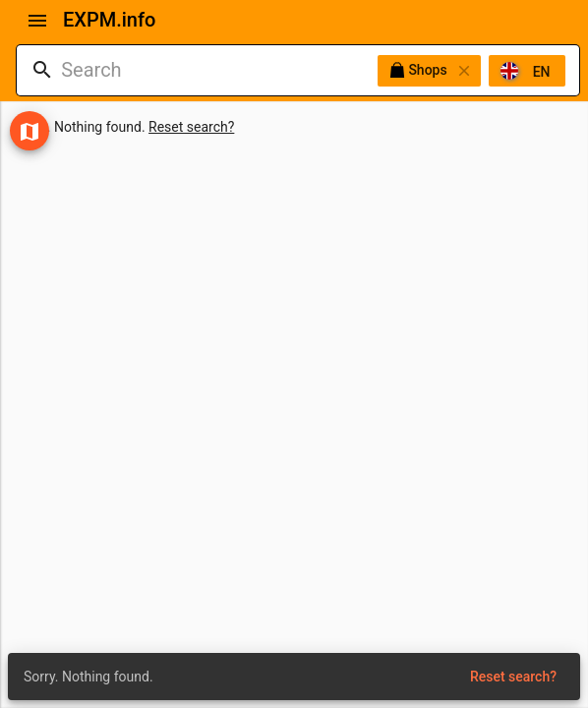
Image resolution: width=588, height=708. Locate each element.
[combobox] (219, 70)
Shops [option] (429, 71)
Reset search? (191, 127)
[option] (527, 71)
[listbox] (471, 71)
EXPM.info (109, 20)
